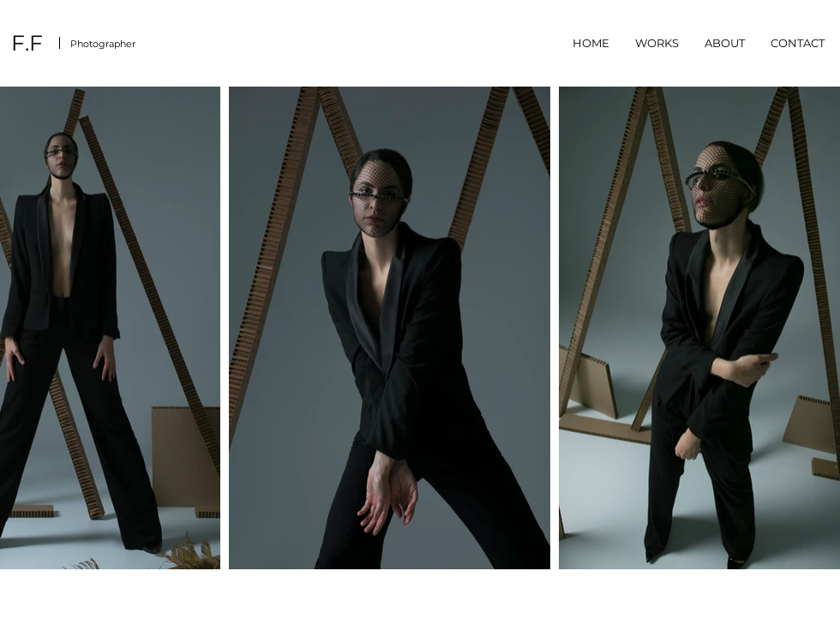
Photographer (103, 44)
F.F (27, 43)
